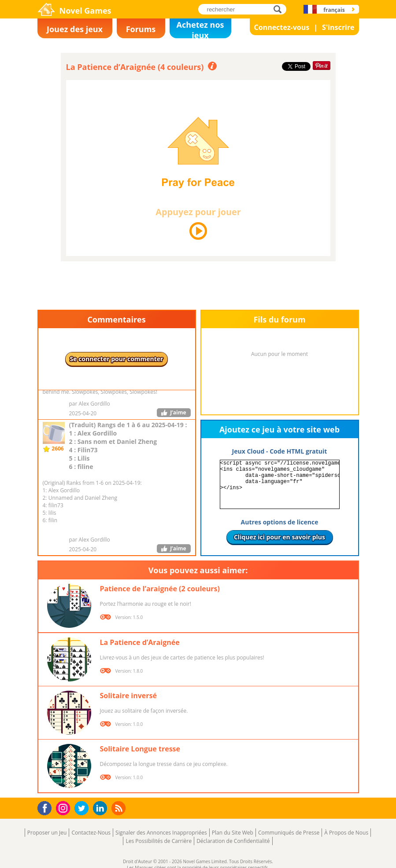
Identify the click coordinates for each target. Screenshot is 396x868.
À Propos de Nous (346, 833)
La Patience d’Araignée (140, 642)
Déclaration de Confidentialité (233, 841)
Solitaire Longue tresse (140, 749)
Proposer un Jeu (47, 833)
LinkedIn (102, 808)
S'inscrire (338, 27)
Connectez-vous (282, 27)
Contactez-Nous (91, 833)
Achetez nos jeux (200, 29)
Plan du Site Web (233, 833)
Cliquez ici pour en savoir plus (279, 537)
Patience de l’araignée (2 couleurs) (160, 589)
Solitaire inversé (128, 696)
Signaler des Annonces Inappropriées (161, 833)
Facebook (47, 807)
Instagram (64, 808)
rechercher (280, 9)
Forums (141, 29)
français (334, 10)
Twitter (83, 809)
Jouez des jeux (75, 29)
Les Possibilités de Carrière (159, 841)
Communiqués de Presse (289, 833)
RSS (120, 808)
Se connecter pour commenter (117, 359)
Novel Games (85, 11)
